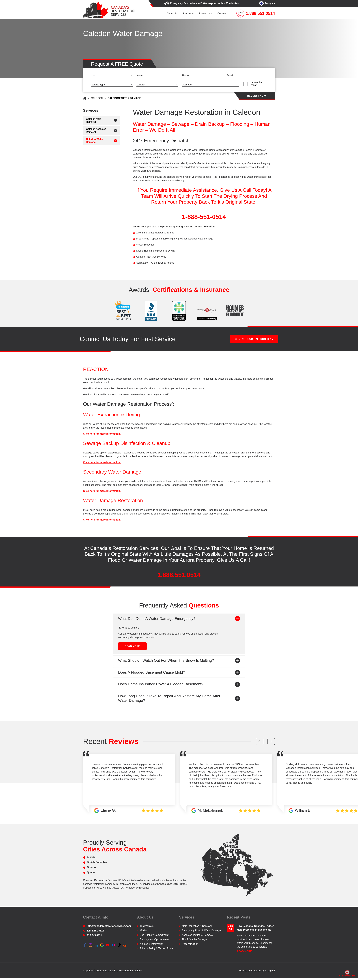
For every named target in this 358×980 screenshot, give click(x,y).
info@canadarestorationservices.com (107, 926)
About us (174, 14)
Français (267, 3)
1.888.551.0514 (179, 585)
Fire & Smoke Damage (194, 940)
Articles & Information (152, 944)
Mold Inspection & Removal (197, 926)
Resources (206, 14)
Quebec (82, 873)
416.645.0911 (93, 935)
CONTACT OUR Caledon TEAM (254, 349)
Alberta (81, 857)
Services (189, 14)
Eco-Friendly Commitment (154, 935)
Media (143, 931)
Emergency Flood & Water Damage (201, 931)
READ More (132, 666)
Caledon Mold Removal (84, 120)
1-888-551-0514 (214, 217)
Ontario (82, 867)
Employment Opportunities (154, 940)
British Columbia (87, 862)
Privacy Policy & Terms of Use (156, 949)
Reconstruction (190, 944)
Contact (222, 14)
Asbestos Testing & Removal (197, 935)
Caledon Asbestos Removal (86, 130)
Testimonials (147, 926)
